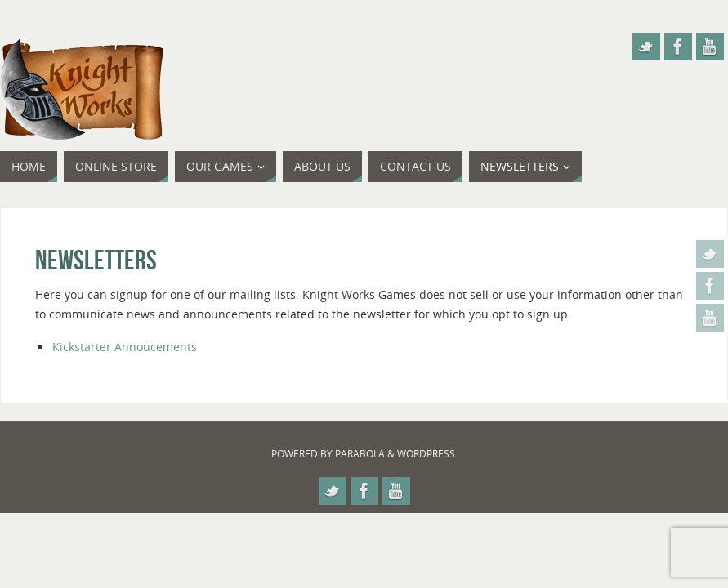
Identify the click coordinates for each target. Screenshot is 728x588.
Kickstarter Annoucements (125, 347)
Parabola (360, 454)
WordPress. (427, 454)
